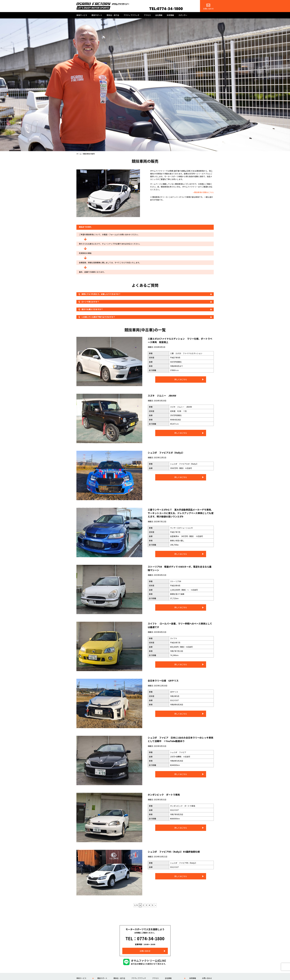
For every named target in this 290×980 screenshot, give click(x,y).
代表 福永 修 (170, 978)
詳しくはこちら (181, 379)
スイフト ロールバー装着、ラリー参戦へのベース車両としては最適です (180, 625)
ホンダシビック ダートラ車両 (166, 794)
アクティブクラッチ (131, 15)
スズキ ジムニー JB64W (164, 395)
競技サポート (97, 15)
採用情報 (170, 15)
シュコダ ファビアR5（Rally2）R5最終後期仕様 (178, 851)
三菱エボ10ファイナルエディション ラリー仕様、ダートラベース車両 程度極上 (180, 340)
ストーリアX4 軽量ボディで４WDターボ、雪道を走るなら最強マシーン (179, 568)
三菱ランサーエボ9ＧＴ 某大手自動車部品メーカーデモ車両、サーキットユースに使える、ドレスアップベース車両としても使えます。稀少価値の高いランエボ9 (181, 513)
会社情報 (159, 15)
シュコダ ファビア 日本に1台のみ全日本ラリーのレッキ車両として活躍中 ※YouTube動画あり (181, 739)
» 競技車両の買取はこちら (203, 192)
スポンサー (183, 15)
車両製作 (80, 978)
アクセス (147, 15)
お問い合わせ (208, 7)
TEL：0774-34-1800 (145, 937)
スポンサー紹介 (208, 978)
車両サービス (82, 15)
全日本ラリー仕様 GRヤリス (166, 680)
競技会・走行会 (113, 15)
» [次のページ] (155, 905)
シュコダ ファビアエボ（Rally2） (169, 452)
